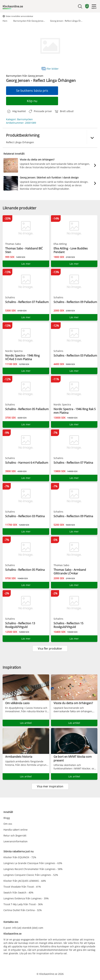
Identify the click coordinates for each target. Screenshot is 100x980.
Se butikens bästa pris (32, 91)
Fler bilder (50, 68)
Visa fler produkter (50, 648)
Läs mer (26, 264)
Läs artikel (26, 723)
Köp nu (32, 101)
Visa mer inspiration (50, 786)
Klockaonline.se (13, 6)
